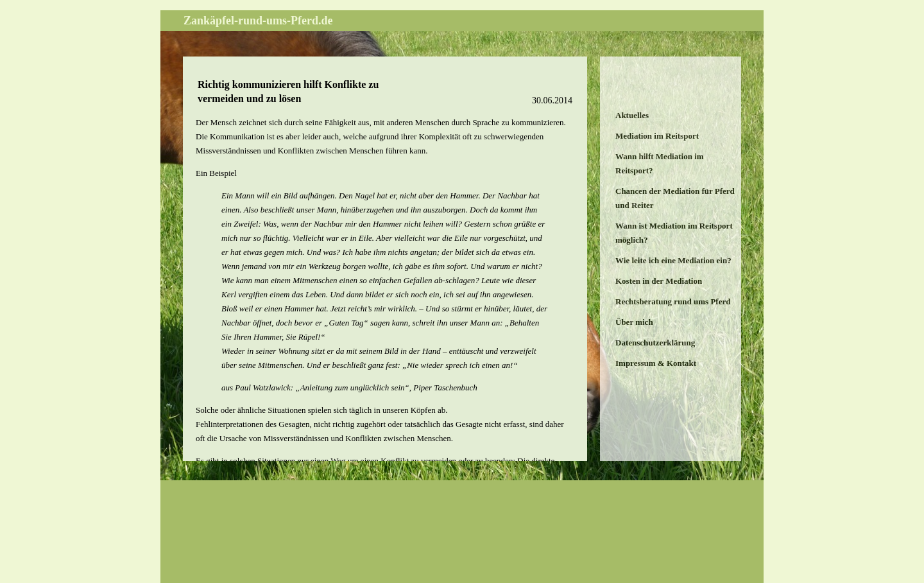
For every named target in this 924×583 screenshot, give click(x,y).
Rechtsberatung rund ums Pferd (673, 301)
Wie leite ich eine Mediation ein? (673, 260)
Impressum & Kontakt (656, 363)
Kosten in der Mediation (659, 281)
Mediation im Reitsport (657, 136)
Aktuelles (632, 115)
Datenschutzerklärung (655, 343)
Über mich (634, 322)
